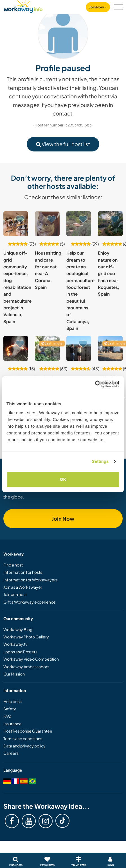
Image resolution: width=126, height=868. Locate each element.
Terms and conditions (23, 738)
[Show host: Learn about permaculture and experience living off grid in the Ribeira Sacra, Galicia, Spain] (79, 348)
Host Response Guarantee (28, 731)
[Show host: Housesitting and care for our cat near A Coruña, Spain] (47, 224)
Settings (100, 461)
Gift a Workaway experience (30, 602)
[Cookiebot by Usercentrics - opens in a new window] (95, 384)
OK (63, 479)
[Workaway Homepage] (23, 6)
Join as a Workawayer (23, 587)
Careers (11, 753)
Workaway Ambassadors (26, 667)
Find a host (13, 565)
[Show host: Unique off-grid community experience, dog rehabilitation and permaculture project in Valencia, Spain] (16, 224)
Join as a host (15, 594)
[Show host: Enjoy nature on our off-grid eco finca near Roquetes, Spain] (110, 224)
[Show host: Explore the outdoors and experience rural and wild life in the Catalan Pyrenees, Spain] (47, 348)
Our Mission (14, 674)
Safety (10, 709)
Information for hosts (23, 572)
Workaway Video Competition (31, 659)
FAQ (7, 716)
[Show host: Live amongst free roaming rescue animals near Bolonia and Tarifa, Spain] (16, 348)
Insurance (13, 724)
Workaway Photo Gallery (26, 637)
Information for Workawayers (31, 580)
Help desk (13, 701)
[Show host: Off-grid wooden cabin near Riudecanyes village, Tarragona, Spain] (110, 348)
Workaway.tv (15, 644)
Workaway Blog (18, 629)
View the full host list (63, 144)
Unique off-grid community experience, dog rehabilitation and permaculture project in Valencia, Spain (17, 287)
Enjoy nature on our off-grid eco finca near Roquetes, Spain (109, 273)
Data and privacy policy (24, 746)
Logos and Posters (20, 652)
